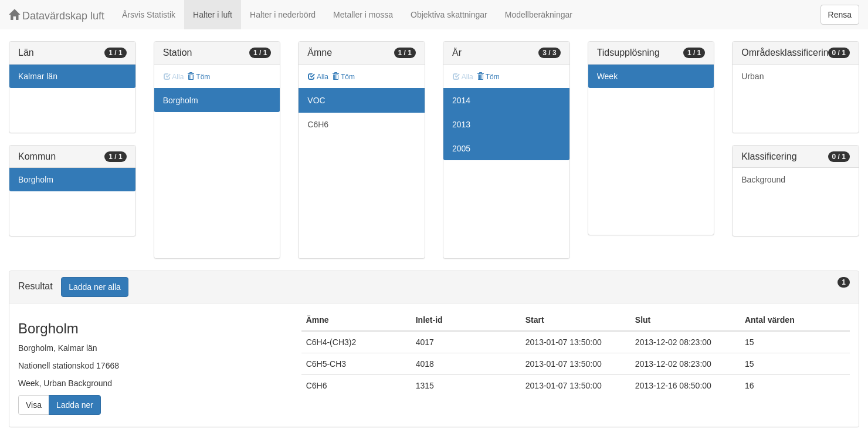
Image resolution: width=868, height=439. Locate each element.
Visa (34, 405)
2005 (461, 148)
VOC (316, 100)
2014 (461, 100)
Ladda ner (75, 405)
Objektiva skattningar (449, 15)
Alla (318, 77)
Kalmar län (38, 76)
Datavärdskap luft (57, 16)
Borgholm (36, 180)
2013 (461, 124)
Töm (199, 77)
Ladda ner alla (95, 287)
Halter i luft (213, 15)
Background (763, 180)
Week (608, 76)
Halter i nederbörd (283, 15)
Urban (752, 76)
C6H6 (318, 124)
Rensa (840, 15)
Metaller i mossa (363, 15)
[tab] (434, 287)
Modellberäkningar (539, 15)
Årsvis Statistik (149, 15)
